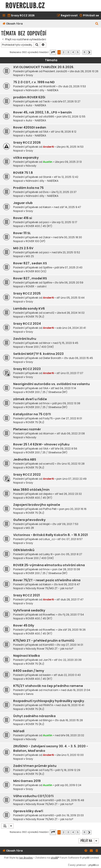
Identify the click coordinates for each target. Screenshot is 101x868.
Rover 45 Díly (24, 625)
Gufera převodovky (29, 520)
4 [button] (73, 52)
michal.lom (51, 690)
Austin (48, 162)
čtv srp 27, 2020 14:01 (70, 645)
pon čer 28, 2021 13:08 (66, 569)
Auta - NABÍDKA (36, 105)
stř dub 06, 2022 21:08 (71, 433)
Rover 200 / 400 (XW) (40, 347)
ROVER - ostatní (36, 286)
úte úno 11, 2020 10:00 (70, 755)
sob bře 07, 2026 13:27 (66, 101)
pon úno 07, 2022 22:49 (71, 479)
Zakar (47, 237)
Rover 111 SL (22, 233)
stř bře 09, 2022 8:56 (64, 449)
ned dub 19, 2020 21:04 (76, 690)
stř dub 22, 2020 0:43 (67, 675)
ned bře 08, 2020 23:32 (70, 735)
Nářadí (19, 731)
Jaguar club (23, 203)
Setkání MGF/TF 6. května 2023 (38, 354)
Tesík (46, 101)
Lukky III (48, 554)
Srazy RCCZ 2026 (27, 143)
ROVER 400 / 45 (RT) (39, 226)
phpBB (54, 858)
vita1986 (49, 117)
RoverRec (49, 615)
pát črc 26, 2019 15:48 (70, 800)
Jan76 (47, 660)
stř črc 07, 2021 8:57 (70, 539)
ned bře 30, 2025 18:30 (68, 237)
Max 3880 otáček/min (31, 490)
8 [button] (84, 52)
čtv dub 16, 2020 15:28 (69, 720)
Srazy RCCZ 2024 (27, 324)
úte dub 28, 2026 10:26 (84, 71)
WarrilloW (49, 86)
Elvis (46, 192)
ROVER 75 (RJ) (35, 317)
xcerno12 (49, 313)
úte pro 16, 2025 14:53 (70, 147)
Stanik (47, 177)
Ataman (49, 433)
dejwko (48, 494)
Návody (31, 166)
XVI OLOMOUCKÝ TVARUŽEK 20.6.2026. (44, 67)
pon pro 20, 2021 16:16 (73, 509)
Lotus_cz (49, 539)
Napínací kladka (26, 656)
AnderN (48, 147)
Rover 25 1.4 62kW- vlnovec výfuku (41, 444)
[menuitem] (21, 16)
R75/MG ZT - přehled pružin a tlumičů (44, 641)
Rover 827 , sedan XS (30, 263)
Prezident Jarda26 (55, 71)
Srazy (29, 75)
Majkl (46, 524)
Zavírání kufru (25, 339)
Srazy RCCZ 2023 (27, 369)
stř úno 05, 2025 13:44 (71, 298)
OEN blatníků (24, 550)
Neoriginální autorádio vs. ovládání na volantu (51, 384)
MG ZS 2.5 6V (23, 248)
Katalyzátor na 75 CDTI (32, 414)
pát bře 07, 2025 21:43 (68, 267)
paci (46, 222)
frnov (46, 403)
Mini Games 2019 (27, 781)
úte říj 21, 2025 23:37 (64, 192)
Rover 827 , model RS (30, 278)
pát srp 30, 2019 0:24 (68, 785)
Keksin (47, 207)
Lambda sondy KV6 (29, 309)
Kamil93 (48, 645)
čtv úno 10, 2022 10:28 (71, 464)
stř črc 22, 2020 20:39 (68, 660)
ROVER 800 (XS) (36, 271)
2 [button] (63, 52)
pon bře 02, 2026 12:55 (71, 117)
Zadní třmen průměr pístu (35, 766)
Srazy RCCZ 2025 (27, 293)
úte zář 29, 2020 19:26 (72, 630)
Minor (47, 343)
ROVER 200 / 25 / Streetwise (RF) (46, 392)
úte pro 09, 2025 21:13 (68, 162)
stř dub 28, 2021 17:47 (70, 599)
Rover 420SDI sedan (30, 127)
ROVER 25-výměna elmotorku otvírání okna (49, 565)
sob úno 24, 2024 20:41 (71, 328)
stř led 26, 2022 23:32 (68, 494)
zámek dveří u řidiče (30, 399)
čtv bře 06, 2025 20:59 (69, 283)
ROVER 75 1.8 (23, 173)
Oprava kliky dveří (28, 811)
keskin (47, 675)
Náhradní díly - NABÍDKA (42, 90)
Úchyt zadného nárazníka (34, 716)
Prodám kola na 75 (28, 188)
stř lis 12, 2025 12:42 (66, 177)
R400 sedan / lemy (29, 671)
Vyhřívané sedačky (29, 610)
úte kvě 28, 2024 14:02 (71, 313)
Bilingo (48, 720)
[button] (53, 52)
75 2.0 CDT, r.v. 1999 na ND (34, 82)
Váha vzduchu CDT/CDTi (33, 796)
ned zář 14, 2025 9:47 (67, 207)
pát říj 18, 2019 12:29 (68, 770)
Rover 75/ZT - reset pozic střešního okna (47, 580)
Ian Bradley (26, 858)
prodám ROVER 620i (29, 97)
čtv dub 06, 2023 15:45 (79, 358)
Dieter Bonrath (52, 358)
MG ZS (30, 256)
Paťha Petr (50, 509)
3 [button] (68, 52)
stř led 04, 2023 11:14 (63, 388)
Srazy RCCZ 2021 (26, 595)
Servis (30, 694)
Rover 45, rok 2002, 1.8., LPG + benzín (42, 112)
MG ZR (30, 528)
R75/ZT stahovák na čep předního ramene (48, 686)
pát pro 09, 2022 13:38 (66, 403)
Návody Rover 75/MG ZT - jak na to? (50, 588)
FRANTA (48, 705)
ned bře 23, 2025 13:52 (66, 252)
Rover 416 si (23, 218)
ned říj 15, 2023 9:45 (66, 343)
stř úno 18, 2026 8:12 (64, 132)
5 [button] (78, 52)
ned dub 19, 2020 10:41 (70, 705)
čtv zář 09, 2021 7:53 (65, 524)
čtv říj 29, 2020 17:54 (71, 615)
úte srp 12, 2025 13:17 (64, 222)
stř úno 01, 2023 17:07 (70, 373)
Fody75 (48, 418)
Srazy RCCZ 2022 (27, 475)
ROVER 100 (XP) (35, 241)
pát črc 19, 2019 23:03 (70, 815)
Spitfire (47, 267)
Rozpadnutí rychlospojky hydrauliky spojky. (49, 701)
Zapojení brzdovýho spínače (37, 505)
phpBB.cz (94, 865)
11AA (46, 132)
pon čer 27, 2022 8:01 (69, 418)
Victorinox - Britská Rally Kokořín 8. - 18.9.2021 (50, 535)
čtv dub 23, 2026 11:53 (72, 86)
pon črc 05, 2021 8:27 (69, 554)
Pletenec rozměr (27, 429)
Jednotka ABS (25, 459)
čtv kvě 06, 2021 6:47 (67, 584)
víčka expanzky (26, 158)
